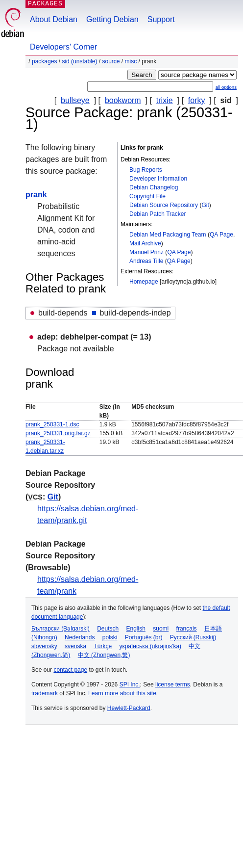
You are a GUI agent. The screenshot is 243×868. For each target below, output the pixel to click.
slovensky (44, 646)
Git (205, 205)
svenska (75, 646)
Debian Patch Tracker (158, 214)
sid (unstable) (79, 61)
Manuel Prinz (146, 252)
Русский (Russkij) (193, 637)
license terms (173, 684)
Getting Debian (112, 19)
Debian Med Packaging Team (168, 235)
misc (131, 61)
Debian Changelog (154, 187)
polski (110, 637)
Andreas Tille (146, 261)
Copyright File (147, 196)
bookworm (123, 100)
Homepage (144, 282)
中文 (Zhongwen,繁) (104, 655)
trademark (45, 693)
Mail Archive (145, 243)
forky (197, 100)
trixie (165, 100)
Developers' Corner (63, 47)
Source (111, 61)
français (187, 629)
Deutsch (108, 629)
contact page (70, 670)
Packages (44, 61)
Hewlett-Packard (129, 708)
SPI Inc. (130, 684)
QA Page (221, 235)
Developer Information (158, 179)
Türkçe (103, 646)
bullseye (75, 100)
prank (36, 195)
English (136, 629)
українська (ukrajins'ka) (150, 646)
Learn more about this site (122, 693)
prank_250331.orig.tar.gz (58, 433)
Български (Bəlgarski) (61, 629)
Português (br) (144, 637)
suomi (161, 629)
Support (161, 19)
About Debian (54, 19)
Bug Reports (146, 170)
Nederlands (80, 637)
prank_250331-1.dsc (52, 424)
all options (226, 87)
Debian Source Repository (164, 205)
